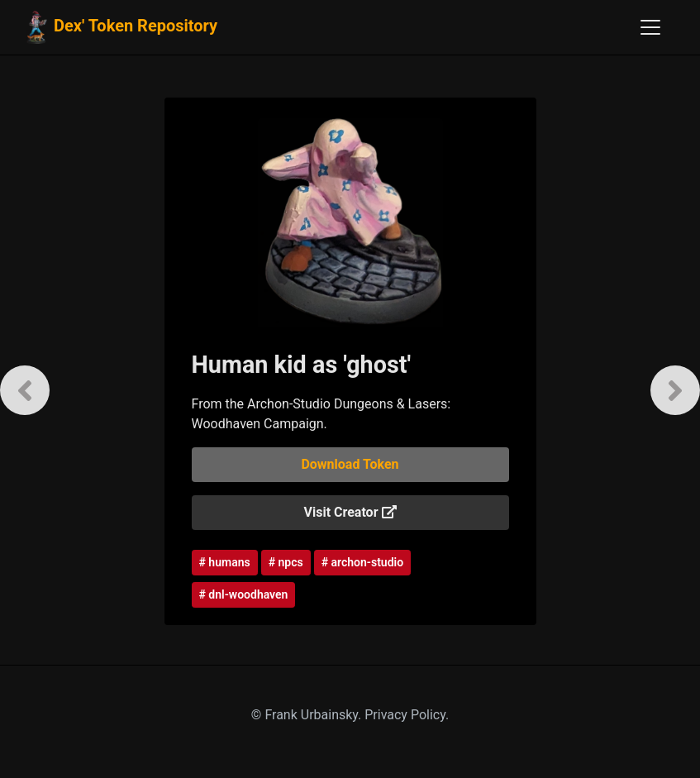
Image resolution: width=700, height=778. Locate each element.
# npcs (286, 562)
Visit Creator (350, 512)
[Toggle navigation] (650, 27)
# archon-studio (362, 562)
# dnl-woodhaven (244, 594)
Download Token (350, 464)
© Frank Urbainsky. (308, 715)
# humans (225, 562)
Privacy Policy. (407, 715)
